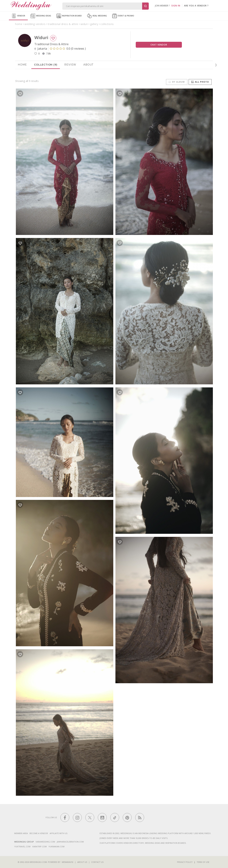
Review (70, 65)
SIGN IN (176, 6)
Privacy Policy (185, 862)
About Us (82, 862)
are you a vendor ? (196, 6)
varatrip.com (39, 846)
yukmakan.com (56, 846)
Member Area (21, 833)
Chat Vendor (159, 45)
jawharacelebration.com (70, 842)
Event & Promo (123, 16)
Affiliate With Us (59, 833)
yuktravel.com (22, 846)
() (68, 49)
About (88, 65)
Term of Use (203, 862)
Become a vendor (39, 833)
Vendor (18, 16)
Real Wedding (97, 16)
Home (22, 65)
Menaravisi (68, 862)
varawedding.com (45, 842)
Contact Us (97, 862)
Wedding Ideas (41, 16)
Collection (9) (46, 65)
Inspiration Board (69, 16)
